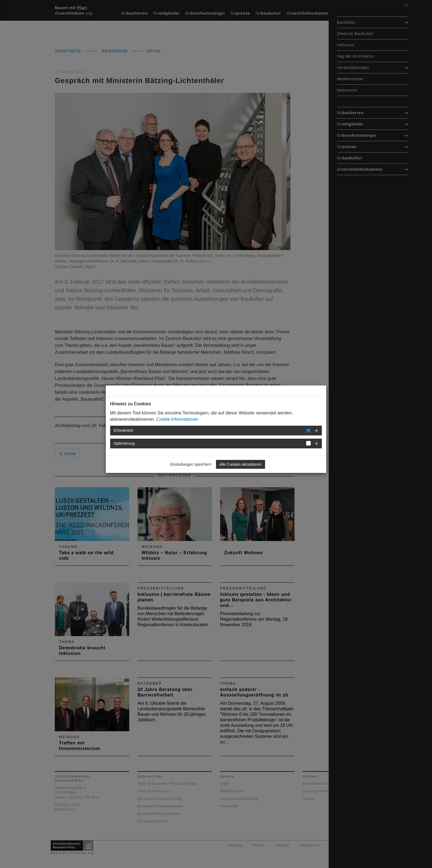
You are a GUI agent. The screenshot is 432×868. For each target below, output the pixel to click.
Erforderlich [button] (124, 430)
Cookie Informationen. (178, 419)
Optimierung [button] (124, 443)
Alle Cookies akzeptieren (241, 464)
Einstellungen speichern (191, 464)
